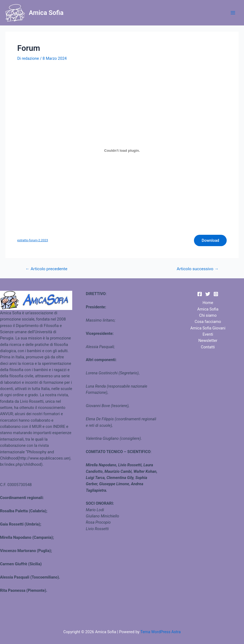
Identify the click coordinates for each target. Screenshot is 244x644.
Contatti (208, 347)
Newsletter (208, 341)
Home (208, 303)
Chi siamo (208, 315)
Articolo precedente (46, 269)
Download (210, 240)
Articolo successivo (198, 269)
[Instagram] (216, 294)
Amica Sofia (46, 13)
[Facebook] (200, 294)
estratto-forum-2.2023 (33, 240)
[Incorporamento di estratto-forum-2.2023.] (122, 150)
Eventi (208, 334)
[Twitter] (208, 294)
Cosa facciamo (208, 322)
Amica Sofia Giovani (208, 328)
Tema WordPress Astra (161, 632)
